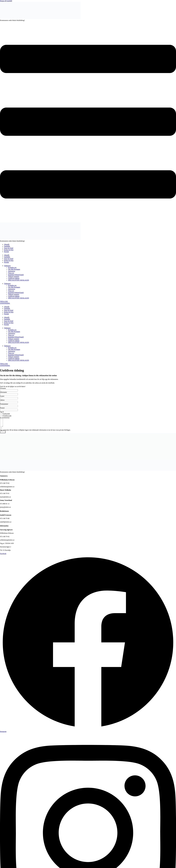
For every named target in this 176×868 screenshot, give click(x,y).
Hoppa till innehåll (6, 1)
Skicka (3, 433)
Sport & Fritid (9, 248)
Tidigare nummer (14, 277)
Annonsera (12, 271)
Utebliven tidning (14, 278)
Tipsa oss (11, 273)
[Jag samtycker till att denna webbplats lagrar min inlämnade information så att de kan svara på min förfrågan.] (88, 431)
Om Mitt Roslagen (14, 269)
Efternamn (3, 392)
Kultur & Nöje (9, 250)
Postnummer (4, 404)
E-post (2, 396)
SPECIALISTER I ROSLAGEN (19, 280)
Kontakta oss (12, 267)
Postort (2, 408)
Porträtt (6, 252)
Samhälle (7, 246)
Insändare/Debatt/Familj (16, 275)
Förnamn (3, 388)
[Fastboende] (1, 414)
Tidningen (7, 266)
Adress (2, 400)
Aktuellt (7, 244)
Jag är (2, 412)
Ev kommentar (5, 418)
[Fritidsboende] (1, 416)
